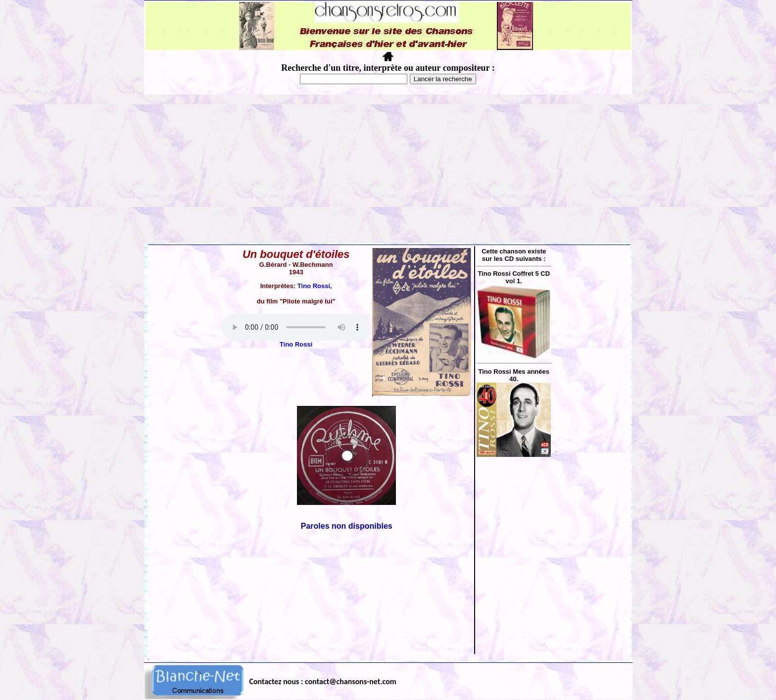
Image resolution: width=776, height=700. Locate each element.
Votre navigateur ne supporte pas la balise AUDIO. (296, 327)
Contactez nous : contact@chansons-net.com (323, 681)
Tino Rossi (314, 286)
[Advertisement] (388, 169)
